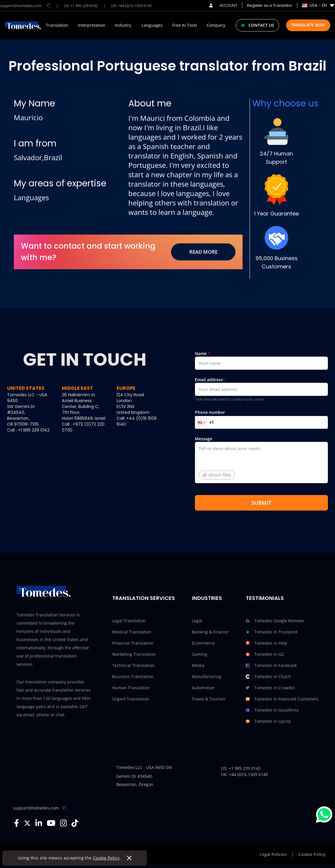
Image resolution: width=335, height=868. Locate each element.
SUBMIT (261, 503)
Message (261, 462)
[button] (201, 422)
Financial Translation (133, 643)
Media (198, 665)
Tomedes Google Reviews (275, 621)
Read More (203, 252)
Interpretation (92, 25)
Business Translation (133, 676)
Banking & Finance (210, 632)
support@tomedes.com (36, 808)
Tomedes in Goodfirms (272, 710)
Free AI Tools (185, 25)
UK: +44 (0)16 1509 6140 (131, 6)
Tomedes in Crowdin (270, 688)
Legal (197, 621)
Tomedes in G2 (265, 654)
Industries (207, 598)
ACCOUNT (223, 5)
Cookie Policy (106, 858)
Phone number (261, 419)
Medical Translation (132, 632)
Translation (57, 25)
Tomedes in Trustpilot (272, 632)
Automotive (203, 688)
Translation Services (144, 598)
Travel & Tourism (209, 699)
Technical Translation (133, 665)
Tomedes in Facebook (271, 665)
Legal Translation (129, 621)
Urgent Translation (131, 699)
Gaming (200, 654)
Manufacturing (207, 676)
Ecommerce (203, 643)
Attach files (217, 475)
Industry (123, 25)
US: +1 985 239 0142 (81, 6)
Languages (152, 25)
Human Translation (131, 688)
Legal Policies (273, 854)
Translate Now (308, 25)
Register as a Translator (270, 5)
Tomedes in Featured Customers (282, 699)
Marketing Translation (134, 654)
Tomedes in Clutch (268, 677)
